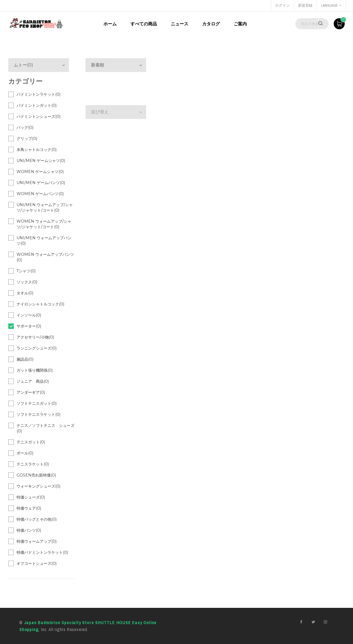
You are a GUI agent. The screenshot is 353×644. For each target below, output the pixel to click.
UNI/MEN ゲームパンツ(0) (41, 183)
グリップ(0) (27, 139)
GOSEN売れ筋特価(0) (36, 475)
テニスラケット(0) (33, 464)
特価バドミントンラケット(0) (42, 552)
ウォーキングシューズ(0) (38, 486)
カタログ (211, 24)
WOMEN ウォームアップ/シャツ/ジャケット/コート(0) (44, 224)
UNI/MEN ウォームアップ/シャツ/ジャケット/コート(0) (45, 207)
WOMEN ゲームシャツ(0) (40, 172)
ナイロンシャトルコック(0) (40, 304)
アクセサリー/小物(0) (35, 337)
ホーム (110, 24)
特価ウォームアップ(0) (37, 541)
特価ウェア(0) (29, 508)
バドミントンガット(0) (37, 105)
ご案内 (240, 24)
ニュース (180, 24)
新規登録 (305, 5)
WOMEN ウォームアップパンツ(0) (45, 257)
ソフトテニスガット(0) (37, 403)
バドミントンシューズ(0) (38, 116)
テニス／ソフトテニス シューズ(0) (46, 428)
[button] (116, 65)
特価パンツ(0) (29, 530)
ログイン (282, 5)
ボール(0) (25, 453)
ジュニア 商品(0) (33, 381)
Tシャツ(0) (26, 271)
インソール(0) (29, 315)
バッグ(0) (25, 127)
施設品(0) (25, 359)
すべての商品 (144, 24)
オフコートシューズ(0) (37, 563)
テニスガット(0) (31, 442)
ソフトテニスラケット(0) (38, 414)
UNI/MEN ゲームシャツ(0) (41, 161)
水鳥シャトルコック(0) (37, 150)
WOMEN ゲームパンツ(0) (40, 194)
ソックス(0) (27, 282)
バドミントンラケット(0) (38, 94)
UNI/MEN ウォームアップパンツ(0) (44, 241)
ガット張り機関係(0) (35, 370)
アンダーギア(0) (31, 392)
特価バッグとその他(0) (37, 519)
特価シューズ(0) (31, 497)
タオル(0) (25, 293)
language (331, 5)
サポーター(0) (29, 326)
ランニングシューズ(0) (37, 348)
